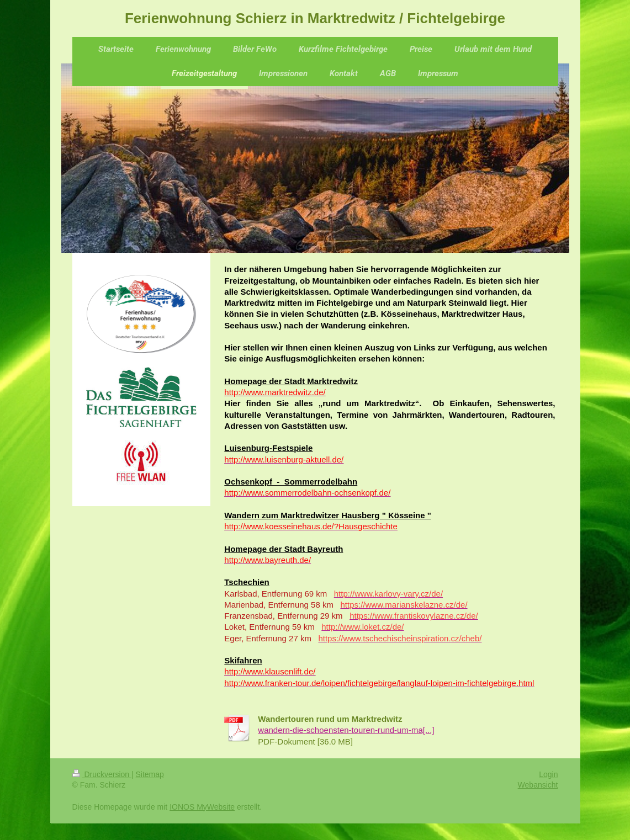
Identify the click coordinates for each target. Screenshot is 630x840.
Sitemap (150, 774)
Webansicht (538, 785)
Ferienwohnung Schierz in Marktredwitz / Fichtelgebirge (315, 18)
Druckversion (102, 774)
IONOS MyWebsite (202, 807)
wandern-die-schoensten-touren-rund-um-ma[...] (346, 730)
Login (548, 774)
